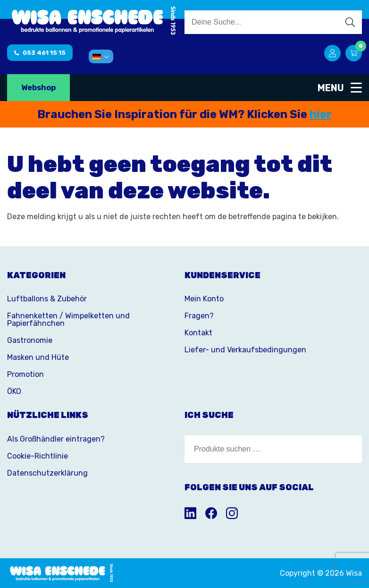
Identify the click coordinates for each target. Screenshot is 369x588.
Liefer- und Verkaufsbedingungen (245, 350)
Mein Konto (204, 299)
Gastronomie (30, 340)
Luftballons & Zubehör (47, 299)
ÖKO (14, 391)
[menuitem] (101, 56)
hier (321, 114)
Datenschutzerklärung (47, 473)
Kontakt (198, 333)
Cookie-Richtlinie (38, 456)
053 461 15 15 (40, 53)
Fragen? (199, 316)
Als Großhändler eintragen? (56, 439)
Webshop (38, 88)
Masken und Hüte (38, 357)
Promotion (25, 374)
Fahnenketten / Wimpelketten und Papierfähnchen (68, 320)
